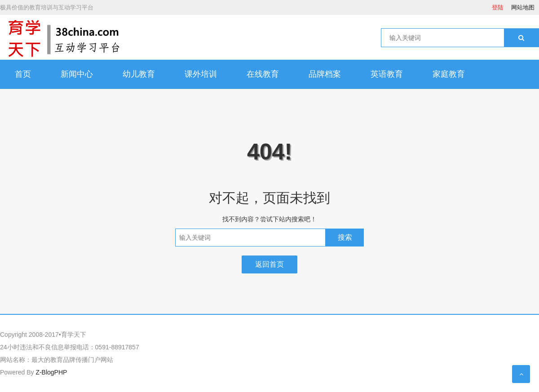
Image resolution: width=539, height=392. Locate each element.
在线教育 (263, 74)
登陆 (498, 7)
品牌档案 (325, 74)
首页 (23, 74)
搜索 (345, 237)
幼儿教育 (139, 74)
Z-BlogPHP (51, 372)
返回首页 (269, 264)
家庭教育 (449, 74)
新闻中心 (77, 74)
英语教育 (387, 74)
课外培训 (201, 74)
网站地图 (523, 7)
